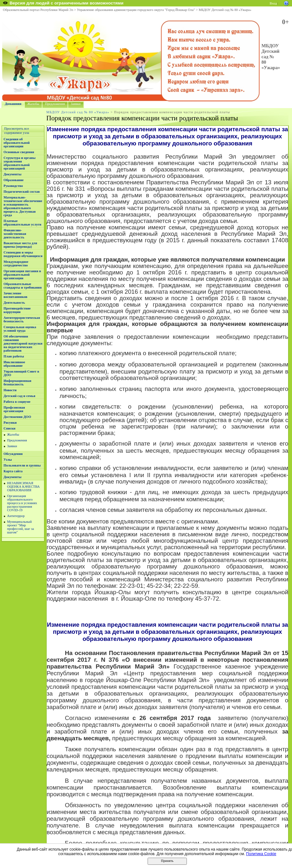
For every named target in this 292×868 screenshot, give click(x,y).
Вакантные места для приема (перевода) (20, 245)
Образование (14, 180)
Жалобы (33, 104)
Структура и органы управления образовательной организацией (19, 163)
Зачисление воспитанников (15, 295)
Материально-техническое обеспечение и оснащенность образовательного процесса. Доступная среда (23, 206)
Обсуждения (13, 454)
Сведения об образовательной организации (17, 143)
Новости (10, 390)
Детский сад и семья (19, 396)
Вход (273, 3)
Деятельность (14, 303)
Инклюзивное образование (14, 364)
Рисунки (10, 423)
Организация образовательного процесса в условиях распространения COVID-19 (22, 503)
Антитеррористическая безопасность (22, 319)
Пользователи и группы (22, 465)
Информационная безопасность (17, 383)
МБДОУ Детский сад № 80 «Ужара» (225, 10)
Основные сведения (19, 152)
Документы (13, 174)
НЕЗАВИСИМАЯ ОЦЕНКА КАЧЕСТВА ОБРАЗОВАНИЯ (23, 487)
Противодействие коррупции (17, 310)
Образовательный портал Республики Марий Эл (38, 10)
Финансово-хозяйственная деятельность (15, 234)
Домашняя (13, 104)
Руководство (13, 186)
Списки (9, 428)
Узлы (8, 460)
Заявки (76, 104)
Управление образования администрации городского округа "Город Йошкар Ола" (136, 10)
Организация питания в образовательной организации (22, 275)
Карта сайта (13, 471)
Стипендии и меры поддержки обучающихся (23, 254)
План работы (14, 356)
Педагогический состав (22, 192)
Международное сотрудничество (16, 263)
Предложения (55, 104)
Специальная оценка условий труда (20, 329)
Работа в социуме (17, 402)
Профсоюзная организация (14, 409)
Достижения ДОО (17, 417)
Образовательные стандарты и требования (23, 286)
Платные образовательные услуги (22, 223)
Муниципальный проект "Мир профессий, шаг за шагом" (20, 527)
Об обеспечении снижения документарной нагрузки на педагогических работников (23, 343)
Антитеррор (16, 516)
